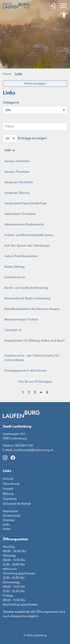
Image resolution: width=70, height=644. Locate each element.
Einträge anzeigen (25, 138)
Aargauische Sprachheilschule (27, 203)
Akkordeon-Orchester (22, 214)
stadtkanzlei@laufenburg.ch (33, 450)
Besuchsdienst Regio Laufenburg (29, 298)
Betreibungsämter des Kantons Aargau (34, 309)
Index (7, 529)
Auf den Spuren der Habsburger (29, 245)
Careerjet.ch (15, 330)
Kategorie (11, 102)
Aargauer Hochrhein (21, 182)
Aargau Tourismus (19, 161)
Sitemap (9, 520)
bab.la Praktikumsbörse (23, 256)
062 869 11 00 (24, 445)
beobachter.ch (17, 277)
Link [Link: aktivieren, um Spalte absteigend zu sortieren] (8, 150)
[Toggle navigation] (63, 6)
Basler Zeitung (16, 267)
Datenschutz (12, 515)
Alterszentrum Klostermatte (26, 224)
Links (6, 524)
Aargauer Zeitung (19, 193)
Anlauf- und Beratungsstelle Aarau (31, 235)
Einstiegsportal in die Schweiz (27, 370)
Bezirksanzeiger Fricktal (23, 319)
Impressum (10, 511)
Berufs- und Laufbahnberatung (28, 288)
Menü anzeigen (35, 83)
